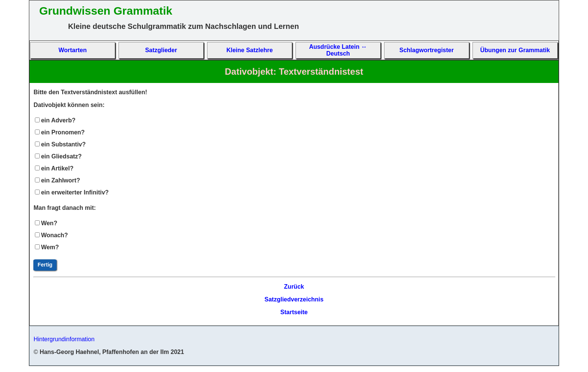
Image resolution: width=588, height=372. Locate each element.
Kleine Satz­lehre (250, 50)
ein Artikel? (57, 168)
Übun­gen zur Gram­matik (515, 50)
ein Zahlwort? (60, 180)
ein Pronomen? (63, 132)
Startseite (294, 312)
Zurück (294, 287)
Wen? (49, 223)
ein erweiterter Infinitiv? (75, 192)
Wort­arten (73, 50)
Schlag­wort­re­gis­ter (427, 50)
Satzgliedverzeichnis (294, 299)
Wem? (50, 247)
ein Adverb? (58, 120)
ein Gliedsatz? (61, 156)
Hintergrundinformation (64, 339)
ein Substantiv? (63, 144)
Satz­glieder (161, 50)
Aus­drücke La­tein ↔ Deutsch (338, 50)
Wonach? (54, 235)
